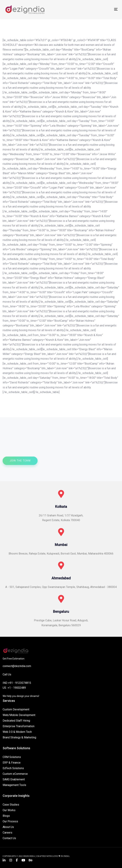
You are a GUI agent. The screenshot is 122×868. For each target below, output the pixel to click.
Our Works (9, 810)
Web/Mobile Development (19, 715)
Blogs (6, 816)
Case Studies (11, 805)
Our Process (10, 821)
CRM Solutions (12, 757)
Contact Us (9, 838)
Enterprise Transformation (19, 726)
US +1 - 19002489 (14, 688)
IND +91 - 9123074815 (17, 683)
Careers (7, 833)
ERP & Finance (12, 763)
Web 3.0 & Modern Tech (17, 732)
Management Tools (14, 785)
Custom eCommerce (15, 774)
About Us (8, 827)
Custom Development (16, 709)
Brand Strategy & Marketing (19, 737)
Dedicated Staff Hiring (16, 721)
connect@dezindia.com (17, 666)
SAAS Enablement (14, 779)
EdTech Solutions (13, 768)
